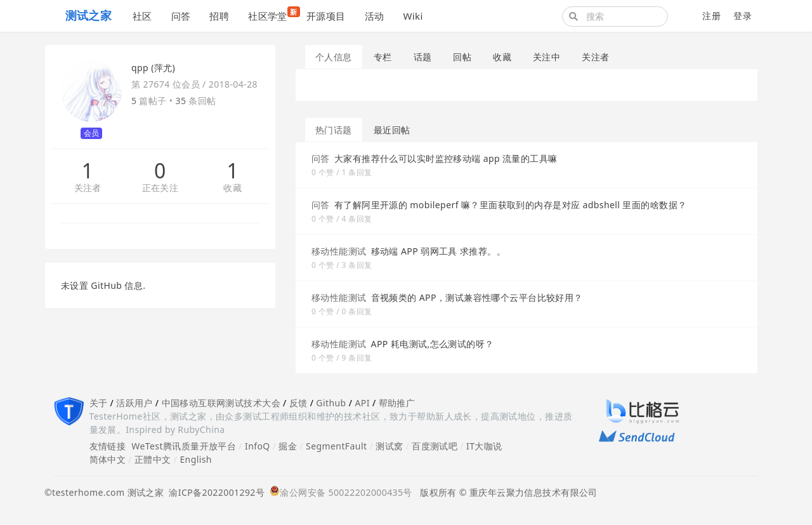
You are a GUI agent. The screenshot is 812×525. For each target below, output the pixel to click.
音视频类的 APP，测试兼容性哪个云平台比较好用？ (477, 297)
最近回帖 (392, 130)
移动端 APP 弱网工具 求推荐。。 (438, 251)
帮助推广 (397, 403)
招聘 (219, 16)
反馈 (298, 403)
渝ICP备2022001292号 (214, 492)
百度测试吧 (435, 446)
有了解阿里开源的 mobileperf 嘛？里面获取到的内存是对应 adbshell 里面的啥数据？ (511, 205)
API (362, 403)
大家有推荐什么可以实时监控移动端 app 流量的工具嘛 (446, 158)
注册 (711, 16)
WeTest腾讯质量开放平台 (184, 446)
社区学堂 (272, 14)
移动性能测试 (339, 251)
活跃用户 (134, 403)
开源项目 (326, 16)
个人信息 (334, 57)
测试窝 (389, 446)
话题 (423, 57)
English (196, 459)
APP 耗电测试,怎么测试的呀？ (433, 344)
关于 (99, 403)
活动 (375, 16)
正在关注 (160, 188)
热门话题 (334, 130)
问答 (181, 16)
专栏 (383, 57)
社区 (142, 16)
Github (331, 403)
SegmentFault (336, 446)
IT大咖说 (484, 446)
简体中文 (108, 459)
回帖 (462, 57)
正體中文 (153, 459)
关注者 (88, 188)
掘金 (288, 446)
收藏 (232, 188)
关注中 (547, 57)
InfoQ (258, 446)
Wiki (413, 16)
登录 (743, 16)
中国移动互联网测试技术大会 (221, 403)
